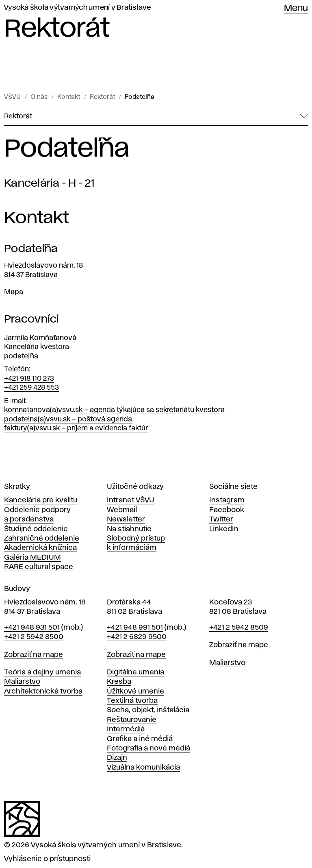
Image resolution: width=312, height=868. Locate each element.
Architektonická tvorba (43, 691)
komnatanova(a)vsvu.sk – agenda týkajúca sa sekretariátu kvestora (114, 410)
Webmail (122, 510)
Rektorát (102, 97)
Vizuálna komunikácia (143, 768)
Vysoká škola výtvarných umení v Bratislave (78, 8)
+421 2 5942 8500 (34, 637)
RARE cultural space (39, 567)
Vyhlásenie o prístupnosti (47, 859)
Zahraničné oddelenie (42, 539)
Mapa (14, 292)
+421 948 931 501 (32, 628)
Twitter (221, 519)
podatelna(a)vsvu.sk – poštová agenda (68, 419)
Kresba (119, 682)
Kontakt (69, 97)
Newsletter (126, 519)
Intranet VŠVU (131, 500)
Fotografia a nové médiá (148, 748)
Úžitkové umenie (135, 691)
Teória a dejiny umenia (42, 672)
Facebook (227, 510)
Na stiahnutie (129, 529)
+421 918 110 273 (29, 379)
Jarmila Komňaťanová (40, 338)
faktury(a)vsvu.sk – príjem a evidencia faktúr (76, 428)
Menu (296, 9)
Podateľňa (140, 97)
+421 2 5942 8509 (239, 628)
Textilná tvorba (132, 701)
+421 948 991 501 (135, 628)
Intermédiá (126, 729)
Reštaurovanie (132, 720)
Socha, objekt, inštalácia (148, 710)
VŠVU (12, 97)
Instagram (227, 500)
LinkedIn (224, 529)
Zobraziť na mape (34, 655)
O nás (39, 97)
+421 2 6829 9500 (137, 637)
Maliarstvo (22, 682)
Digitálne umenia (135, 672)
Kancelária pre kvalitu (41, 500)
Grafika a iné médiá (140, 739)
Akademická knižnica (40, 548)
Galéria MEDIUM (32, 558)
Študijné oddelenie (36, 529)
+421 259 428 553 (31, 388)
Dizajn (117, 758)
